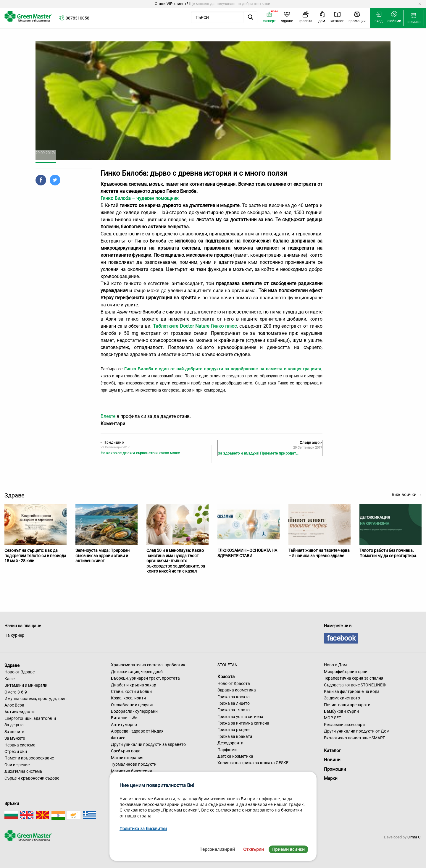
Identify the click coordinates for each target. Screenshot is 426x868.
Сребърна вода (126, 751)
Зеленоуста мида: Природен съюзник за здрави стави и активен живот (103, 556)
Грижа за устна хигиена (240, 717)
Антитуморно (124, 725)
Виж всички (407, 494)
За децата (14, 725)
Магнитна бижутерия (131, 771)
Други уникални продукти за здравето (148, 744)
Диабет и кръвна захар (134, 685)
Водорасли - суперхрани (134, 711)
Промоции (335, 769)
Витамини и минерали (26, 685)
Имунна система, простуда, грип (35, 699)
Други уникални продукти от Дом (357, 731)
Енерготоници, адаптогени (30, 718)
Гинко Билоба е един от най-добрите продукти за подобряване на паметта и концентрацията (223, 369)
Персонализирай (217, 849)
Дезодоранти (230, 743)
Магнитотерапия (127, 758)
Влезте (108, 416)
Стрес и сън (16, 751)
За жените (14, 732)
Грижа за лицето (234, 703)
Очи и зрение (17, 765)
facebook (341, 638)
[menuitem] (414, 18)
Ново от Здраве (20, 672)
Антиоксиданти (20, 712)
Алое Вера (14, 705)
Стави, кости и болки (131, 691)
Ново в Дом (335, 665)
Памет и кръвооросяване (29, 758)
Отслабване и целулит (132, 705)
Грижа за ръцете (233, 730)
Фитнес (118, 738)
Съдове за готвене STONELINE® (355, 685)
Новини (332, 760)
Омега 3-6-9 (16, 692)
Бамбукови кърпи (341, 711)
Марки (331, 778)
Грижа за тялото (234, 710)
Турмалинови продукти (134, 764)
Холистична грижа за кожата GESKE (253, 763)
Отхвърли (254, 849)
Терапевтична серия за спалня (354, 678)
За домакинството (342, 698)
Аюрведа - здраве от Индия (137, 731)
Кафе (9, 679)
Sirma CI (414, 837)
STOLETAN (227, 665)
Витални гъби (124, 718)
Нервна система (20, 745)
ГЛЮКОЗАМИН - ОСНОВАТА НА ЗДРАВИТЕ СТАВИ (247, 553)
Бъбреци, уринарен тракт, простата (145, 678)
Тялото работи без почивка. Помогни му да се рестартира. (388, 553)
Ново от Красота (234, 683)
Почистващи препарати (347, 705)
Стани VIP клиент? (171, 4)
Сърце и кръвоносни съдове (32, 778)
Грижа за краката (235, 736)
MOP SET (333, 718)
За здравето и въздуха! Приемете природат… (258, 453)
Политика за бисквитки (143, 829)
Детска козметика (235, 756)
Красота (226, 677)
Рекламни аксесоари (344, 725)
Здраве (12, 665)
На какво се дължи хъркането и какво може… (142, 453)
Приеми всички (288, 849)
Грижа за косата (234, 697)
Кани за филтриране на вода (352, 691)
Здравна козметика (237, 690)
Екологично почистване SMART (354, 738)
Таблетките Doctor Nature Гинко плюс (195, 326)
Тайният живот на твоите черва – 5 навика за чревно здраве (319, 553)
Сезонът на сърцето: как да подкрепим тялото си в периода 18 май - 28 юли (35, 556)
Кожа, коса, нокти (128, 698)
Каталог (332, 751)
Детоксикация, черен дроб (137, 672)
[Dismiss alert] (420, 4)
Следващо (311, 443)
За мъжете (15, 738)
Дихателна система (23, 771)
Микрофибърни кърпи (346, 672)
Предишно (112, 442)
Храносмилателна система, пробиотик (148, 665)
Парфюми (227, 750)
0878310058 (78, 18)
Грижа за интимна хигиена (243, 723)
